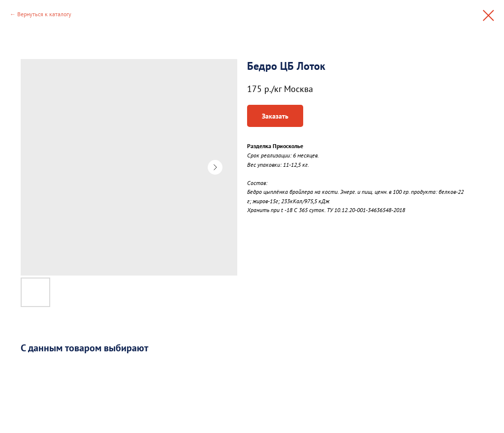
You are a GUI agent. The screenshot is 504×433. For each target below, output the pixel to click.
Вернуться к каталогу (44, 14)
